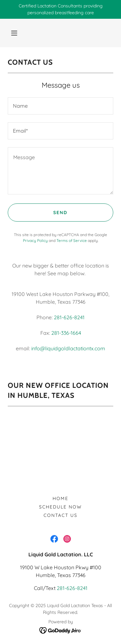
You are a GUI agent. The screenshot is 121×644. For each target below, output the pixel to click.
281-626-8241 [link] (69, 317)
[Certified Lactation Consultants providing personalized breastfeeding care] (60, 9)
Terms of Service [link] (72, 240)
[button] (14, 33)
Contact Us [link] (60, 515)
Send (60, 213)
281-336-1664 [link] (66, 333)
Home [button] (60, 498)
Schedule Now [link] (60, 507)
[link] (54, 539)
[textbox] (60, 106)
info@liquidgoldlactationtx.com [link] (68, 348)
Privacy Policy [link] (35, 240)
